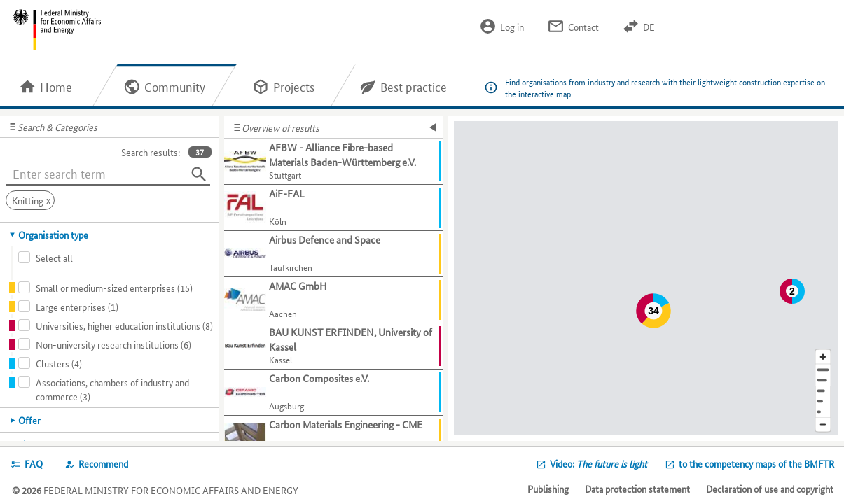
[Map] (646, 278)
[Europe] (823, 412)
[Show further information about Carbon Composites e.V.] (333, 393)
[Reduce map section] (823, 425)
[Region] (823, 391)
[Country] (823, 401)
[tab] (110, 234)
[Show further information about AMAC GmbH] (333, 300)
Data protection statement (637, 489)
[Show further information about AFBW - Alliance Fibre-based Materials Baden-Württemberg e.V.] (333, 162)
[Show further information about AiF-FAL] (333, 208)
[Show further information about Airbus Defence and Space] (333, 254)
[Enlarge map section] (823, 357)
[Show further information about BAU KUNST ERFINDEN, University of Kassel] (333, 346)
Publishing (548, 489)
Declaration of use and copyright (770, 489)
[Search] (199, 174)
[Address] (823, 370)
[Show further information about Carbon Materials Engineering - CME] (333, 439)
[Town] (823, 380)
